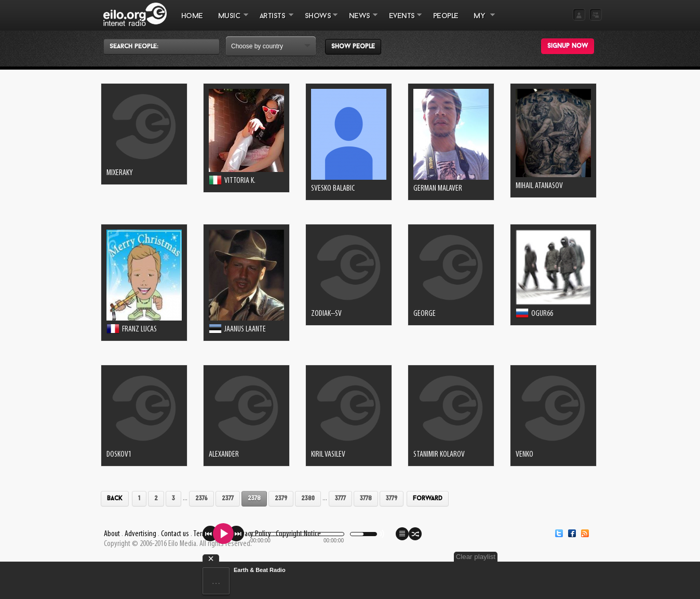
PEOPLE (446, 16)
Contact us (175, 534)
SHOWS (317, 21)
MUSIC (229, 21)
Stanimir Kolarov (439, 455)
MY (480, 21)
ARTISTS (273, 21)
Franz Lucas (139, 329)
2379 (281, 499)
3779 (392, 499)
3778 (366, 499)
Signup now (568, 46)
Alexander (224, 455)
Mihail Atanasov (539, 186)
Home (192, 16)
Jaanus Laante (245, 329)
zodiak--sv (326, 314)
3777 (340, 499)
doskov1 (119, 455)
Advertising (140, 534)
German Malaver (438, 189)
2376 (201, 499)
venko (524, 455)
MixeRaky (120, 173)
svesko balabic (333, 189)
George (425, 314)
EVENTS (401, 21)
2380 (308, 499)
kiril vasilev (328, 455)
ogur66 (542, 314)
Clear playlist (476, 557)
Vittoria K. (240, 181)
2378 (254, 499)
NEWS (359, 21)
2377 (228, 499)
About (112, 534)
